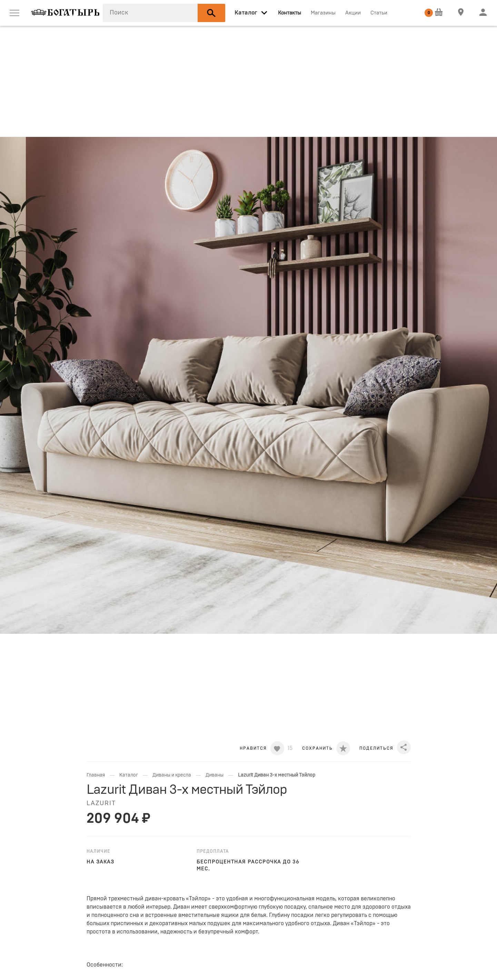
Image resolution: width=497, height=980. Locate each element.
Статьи (379, 13)
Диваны (215, 775)
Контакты (290, 13)
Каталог (129, 775)
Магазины (323, 13)
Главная (96, 775)
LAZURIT (101, 803)
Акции (353, 13)
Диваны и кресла (172, 775)
